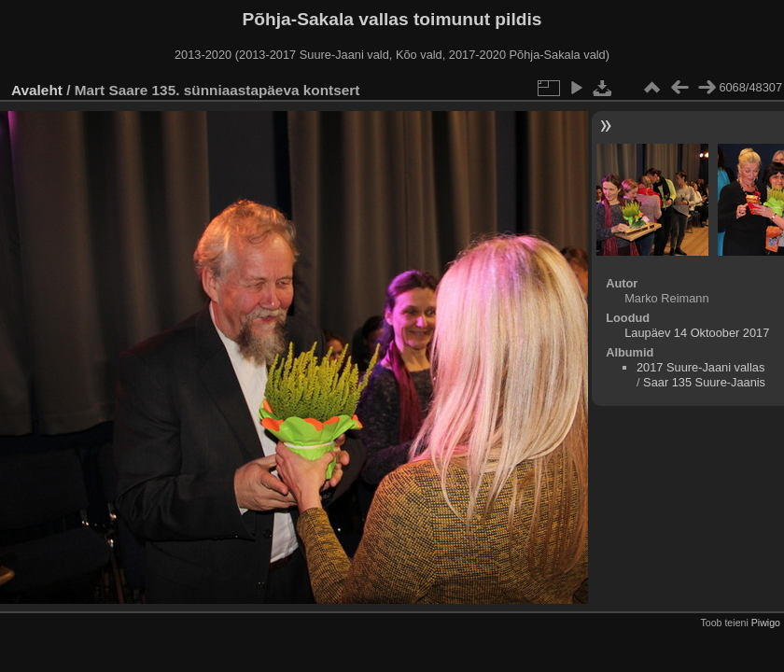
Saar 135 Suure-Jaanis (704, 382)
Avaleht (37, 90)
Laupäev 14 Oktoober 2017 (697, 333)
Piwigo (766, 623)
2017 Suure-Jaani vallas (700, 367)
